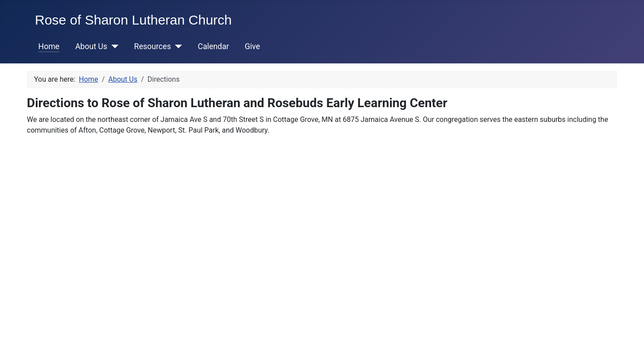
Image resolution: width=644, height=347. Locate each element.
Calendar (213, 46)
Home (49, 46)
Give (252, 46)
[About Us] (113, 46)
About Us (91, 46)
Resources (153, 46)
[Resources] (176, 46)
